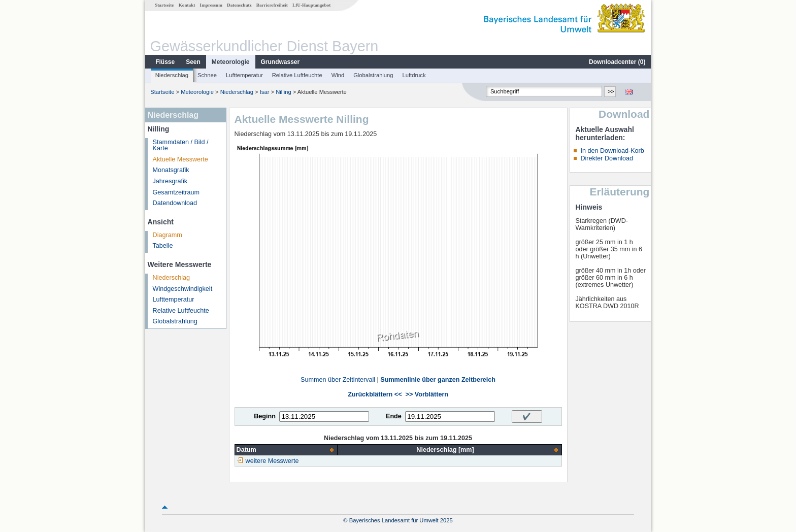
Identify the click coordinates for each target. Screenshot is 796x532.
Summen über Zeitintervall (338, 380)
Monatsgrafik (171, 170)
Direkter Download (607, 158)
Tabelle (163, 246)
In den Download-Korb (612, 151)
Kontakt (187, 5)
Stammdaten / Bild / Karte (181, 145)
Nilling (283, 92)
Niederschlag (172, 75)
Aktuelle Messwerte (180, 159)
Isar (265, 92)
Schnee (207, 75)
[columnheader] (286, 450)
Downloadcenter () (617, 62)
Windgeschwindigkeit (183, 289)
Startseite (164, 5)
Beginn (265, 416)
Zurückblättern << (375, 394)
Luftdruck (414, 75)
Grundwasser (280, 62)
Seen (193, 62)
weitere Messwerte (272, 461)
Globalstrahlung (373, 75)
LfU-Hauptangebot (311, 5)
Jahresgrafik (170, 181)
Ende (394, 416)
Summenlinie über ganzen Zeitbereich (438, 380)
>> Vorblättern (427, 394)
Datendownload (175, 203)
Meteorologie (231, 62)
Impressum (211, 5)
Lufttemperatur (244, 75)
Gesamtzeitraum (176, 192)
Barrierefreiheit (272, 5)
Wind (338, 75)
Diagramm (168, 235)
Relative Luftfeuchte (297, 75)
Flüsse (165, 62)
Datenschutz (239, 5)
